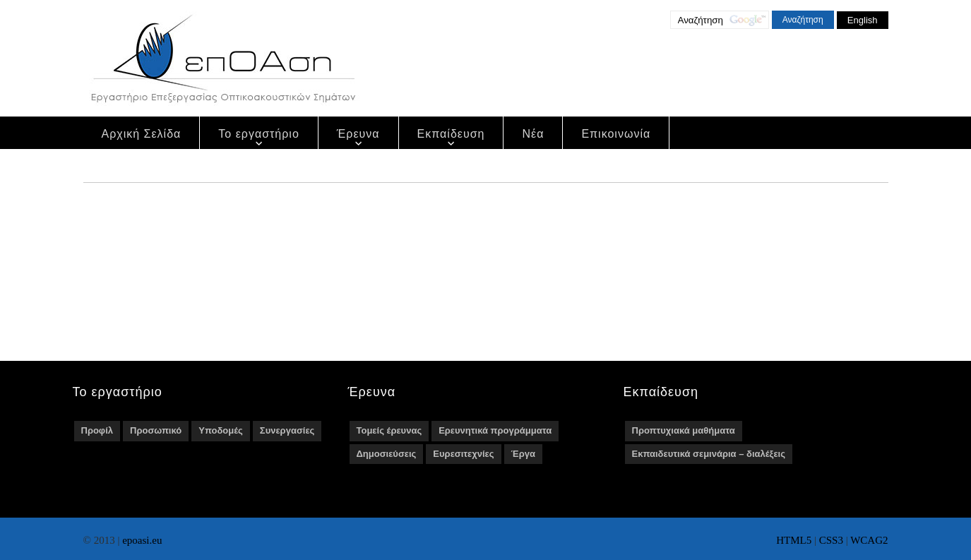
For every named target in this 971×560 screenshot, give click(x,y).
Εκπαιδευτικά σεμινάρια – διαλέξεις (709, 454)
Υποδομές (221, 430)
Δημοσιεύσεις (387, 454)
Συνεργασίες (287, 430)
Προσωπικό (156, 430)
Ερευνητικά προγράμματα (495, 430)
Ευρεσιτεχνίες (463, 454)
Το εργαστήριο (259, 134)
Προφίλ (97, 430)
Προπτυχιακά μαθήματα (684, 430)
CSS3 (831, 540)
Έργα (523, 454)
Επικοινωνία (616, 134)
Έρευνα (358, 134)
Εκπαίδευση (451, 134)
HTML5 (794, 540)
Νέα (533, 134)
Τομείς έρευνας (389, 430)
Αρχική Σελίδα (142, 134)
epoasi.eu (142, 540)
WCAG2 (869, 540)
